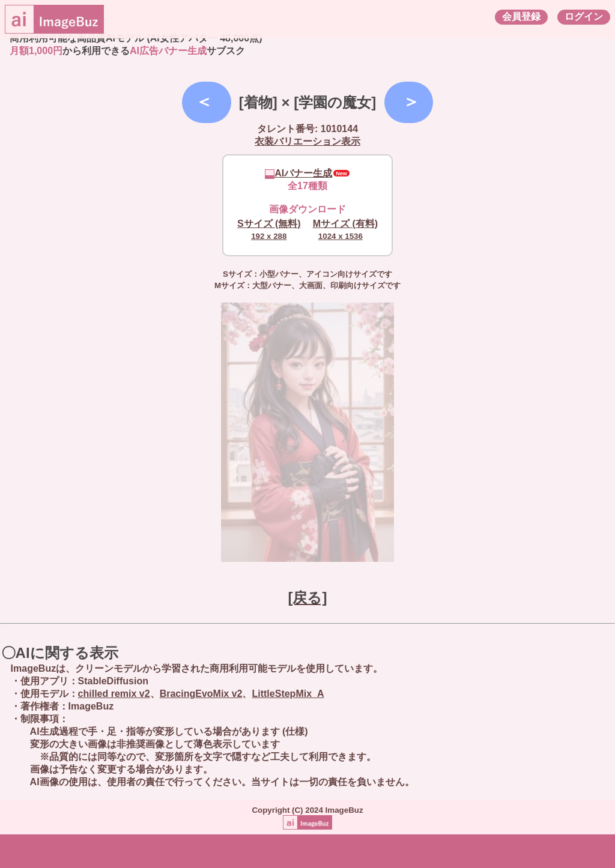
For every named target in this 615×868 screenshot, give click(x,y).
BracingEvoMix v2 (201, 694)
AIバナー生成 (298, 173)
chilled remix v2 (114, 694)
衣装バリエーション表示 (307, 141)
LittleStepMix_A (288, 694)
